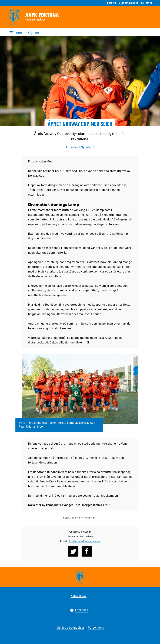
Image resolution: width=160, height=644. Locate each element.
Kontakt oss (79, 595)
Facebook (82, 610)
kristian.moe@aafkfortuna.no (84, 541)
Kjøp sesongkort (129, 3)
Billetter (147, 3)
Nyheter (86, 147)
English (111, 3)
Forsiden (72, 147)
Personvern (96, 627)
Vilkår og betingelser (70, 627)
